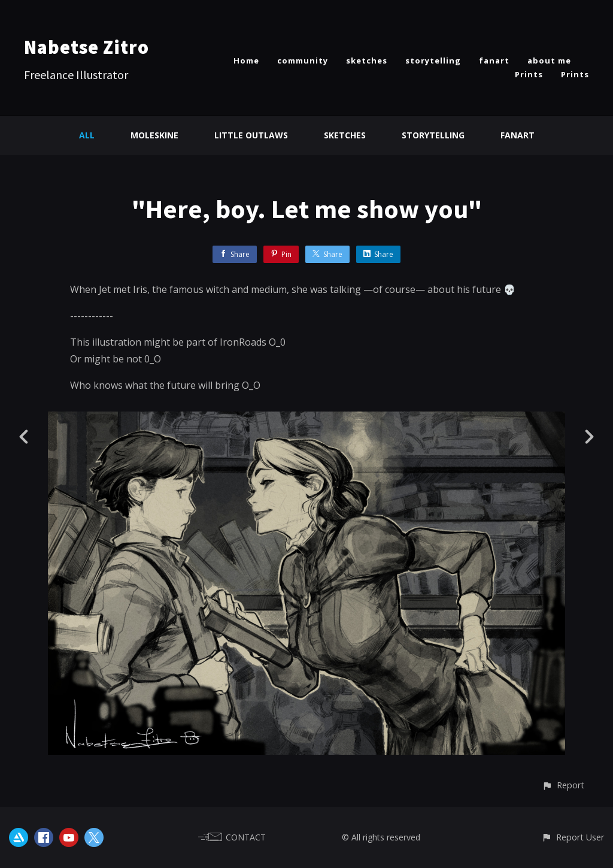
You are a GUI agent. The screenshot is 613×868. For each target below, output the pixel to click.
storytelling (433, 61)
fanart (494, 61)
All (87, 135)
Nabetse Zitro (87, 47)
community (303, 61)
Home (246, 61)
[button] (563, 785)
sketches (367, 61)
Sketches (345, 135)
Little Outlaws (251, 135)
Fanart (518, 135)
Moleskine (154, 135)
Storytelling (433, 135)
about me (549, 61)
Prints (529, 74)
